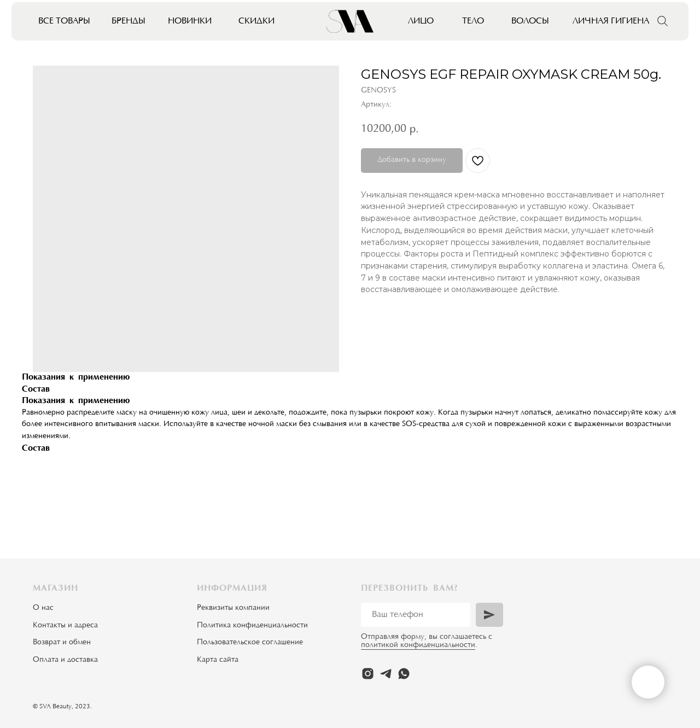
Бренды (129, 21)
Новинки (190, 21)
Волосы (530, 21)
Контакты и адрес (63, 626)
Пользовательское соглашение (250, 643)
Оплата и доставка (65, 660)
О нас (43, 608)
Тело (473, 21)
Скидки (256, 21)
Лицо (421, 21)
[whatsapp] (404, 674)
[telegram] (386, 674)
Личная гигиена (611, 21)
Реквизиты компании (233, 608)
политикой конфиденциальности (418, 645)
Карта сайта (218, 660)
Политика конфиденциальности (252, 626)
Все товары (64, 21)
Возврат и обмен (62, 643)
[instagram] (368, 674)
